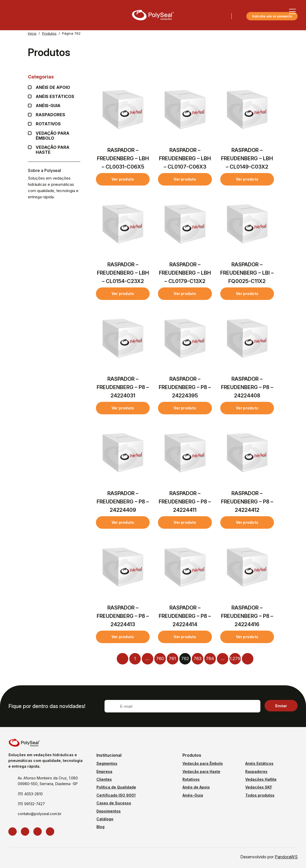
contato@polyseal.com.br (40, 814)
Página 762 (71, 33)
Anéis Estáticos (55, 97)
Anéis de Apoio (196, 787)
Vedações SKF (259, 787)
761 (172, 658)
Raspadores (50, 115)
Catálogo (105, 819)
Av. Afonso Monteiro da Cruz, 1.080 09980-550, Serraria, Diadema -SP (48, 781)
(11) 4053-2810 (30, 794)
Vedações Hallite (261, 779)
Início (32, 33)
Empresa (104, 771)
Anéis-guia (48, 106)
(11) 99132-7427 (31, 804)
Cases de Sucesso (114, 803)
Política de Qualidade (116, 787)
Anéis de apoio (53, 87)
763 (198, 658)
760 (160, 658)
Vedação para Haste (58, 150)
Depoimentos (109, 811)
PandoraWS (286, 857)
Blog (100, 827)
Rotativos (48, 124)
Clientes (104, 779)
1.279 (235, 658)
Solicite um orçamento (272, 16)
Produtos (49, 33)
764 (210, 658)
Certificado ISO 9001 (116, 795)
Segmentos (107, 763)
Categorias (54, 77)
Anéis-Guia (193, 795)
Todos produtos (260, 795)
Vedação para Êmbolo (58, 136)
